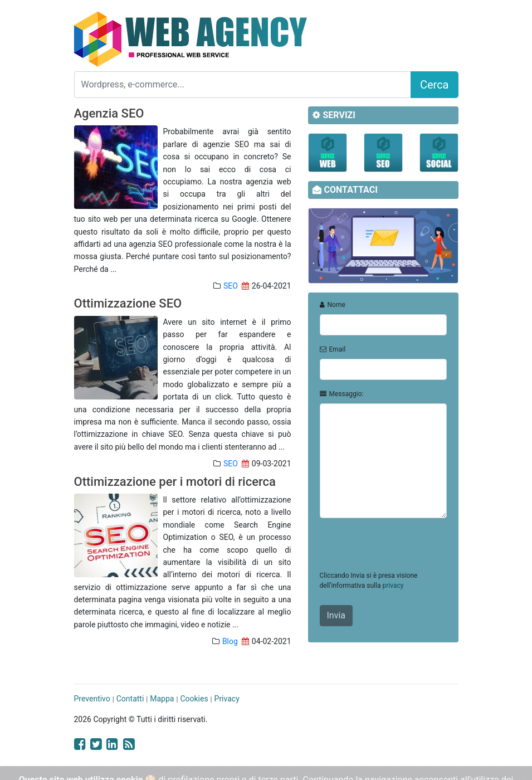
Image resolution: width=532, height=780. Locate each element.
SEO (231, 286)
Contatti (130, 699)
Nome (333, 305)
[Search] (243, 85)
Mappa (162, 699)
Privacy (227, 699)
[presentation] (404, 549)
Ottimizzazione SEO (128, 303)
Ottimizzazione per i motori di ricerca (175, 482)
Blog (230, 641)
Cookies (194, 699)
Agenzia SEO (109, 113)
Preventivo (92, 699)
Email (333, 349)
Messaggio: (342, 394)
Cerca (435, 85)
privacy (393, 586)
